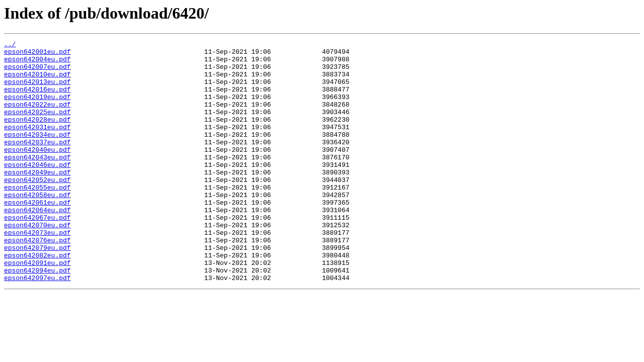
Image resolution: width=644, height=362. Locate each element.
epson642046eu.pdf (37, 190)
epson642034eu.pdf (37, 154)
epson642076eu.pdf (37, 281)
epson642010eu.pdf (37, 81)
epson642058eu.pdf (37, 226)
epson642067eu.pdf (37, 253)
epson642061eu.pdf (37, 235)
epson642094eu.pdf (37, 317)
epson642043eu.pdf (37, 181)
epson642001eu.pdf (37, 54)
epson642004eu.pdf (37, 63)
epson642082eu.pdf (37, 299)
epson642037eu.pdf (37, 163)
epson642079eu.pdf (37, 290)
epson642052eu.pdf (37, 208)
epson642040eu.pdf (37, 172)
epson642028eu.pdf (37, 136)
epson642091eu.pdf (37, 308)
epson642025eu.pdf (37, 127)
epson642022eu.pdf (37, 118)
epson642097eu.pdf (37, 326)
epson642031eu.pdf (37, 145)
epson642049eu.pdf (37, 199)
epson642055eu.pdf (37, 217)
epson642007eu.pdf (37, 72)
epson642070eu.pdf (37, 262)
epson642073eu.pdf (37, 271)
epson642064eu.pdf (37, 244)
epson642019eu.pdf (37, 109)
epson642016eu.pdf (37, 100)
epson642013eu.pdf (37, 90)
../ (10, 45)
